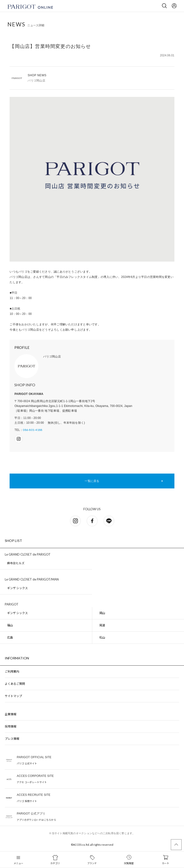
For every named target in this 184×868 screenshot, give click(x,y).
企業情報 (11, 714)
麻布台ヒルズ (16, 563)
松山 (102, 637)
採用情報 (11, 726)
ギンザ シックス (17, 588)
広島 (10, 637)
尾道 (102, 625)
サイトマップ (13, 696)
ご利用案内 (12, 672)
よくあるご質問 (15, 684)
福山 (10, 625)
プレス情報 (12, 739)
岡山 (102, 613)
